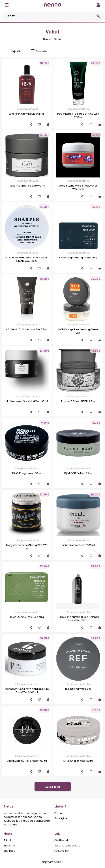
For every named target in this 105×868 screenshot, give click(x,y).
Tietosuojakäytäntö (67, 845)
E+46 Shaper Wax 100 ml (78, 761)
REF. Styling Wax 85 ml (78, 689)
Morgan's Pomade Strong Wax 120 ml (27, 547)
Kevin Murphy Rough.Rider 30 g (78, 257)
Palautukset (62, 851)
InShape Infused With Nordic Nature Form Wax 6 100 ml (27, 691)
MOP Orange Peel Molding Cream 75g (78, 331)
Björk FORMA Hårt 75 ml (78, 473)
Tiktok (8, 840)
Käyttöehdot (63, 840)
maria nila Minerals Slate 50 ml (27, 186)
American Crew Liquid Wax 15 (27, 114)
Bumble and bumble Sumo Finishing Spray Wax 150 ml (78, 619)
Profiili (58, 813)
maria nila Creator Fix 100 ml (78, 545)
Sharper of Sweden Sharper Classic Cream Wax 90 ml (27, 259)
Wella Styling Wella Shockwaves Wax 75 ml (78, 187)
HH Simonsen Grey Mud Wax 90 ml (27, 401)
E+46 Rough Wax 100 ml (27, 473)
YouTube (9, 851)
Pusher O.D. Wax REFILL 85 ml (78, 401)
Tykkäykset (62, 818)
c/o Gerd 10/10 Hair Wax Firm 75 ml (27, 329)
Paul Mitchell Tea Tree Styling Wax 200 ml (78, 115)
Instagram (10, 845)
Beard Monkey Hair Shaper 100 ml (27, 761)
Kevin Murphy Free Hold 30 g (27, 617)
